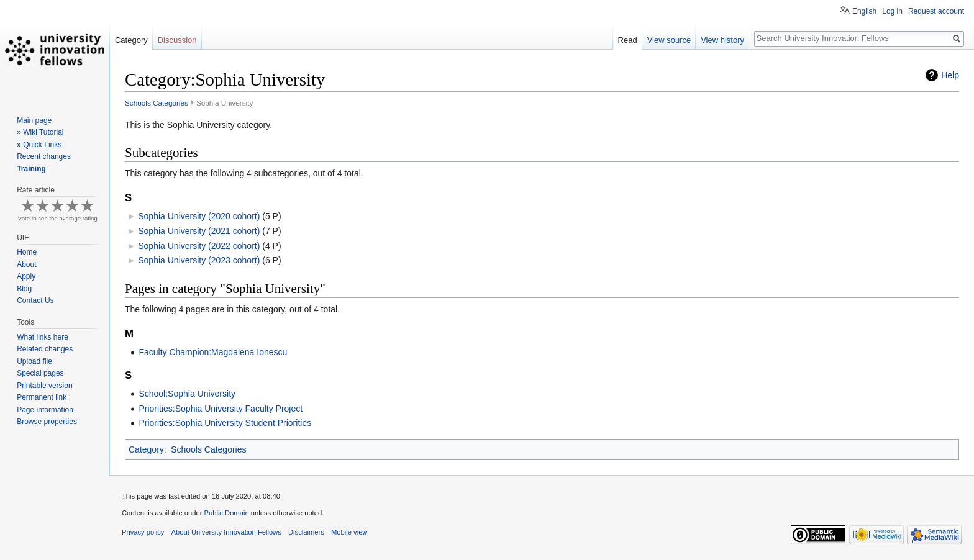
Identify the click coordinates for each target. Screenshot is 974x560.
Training (31, 169)
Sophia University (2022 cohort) (199, 246)
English (864, 11)
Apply (26, 276)
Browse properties (47, 422)
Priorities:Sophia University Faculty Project (221, 409)
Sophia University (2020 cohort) (199, 216)
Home (27, 252)
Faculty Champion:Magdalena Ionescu (213, 352)
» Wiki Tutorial (40, 132)
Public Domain (226, 513)
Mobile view (349, 532)
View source (669, 40)
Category (146, 449)
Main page (34, 120)
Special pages (40, 373)
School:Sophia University (187, 394)
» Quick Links (39, 145)
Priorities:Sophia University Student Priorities (225, 423)
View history (722, 40)
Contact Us (35, 300)
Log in (892, 11)
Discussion (177, 40)
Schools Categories (157, 103)
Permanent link (42, 397)
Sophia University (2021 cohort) (199, 231)
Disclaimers (306, 532)
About (26, 264)
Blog (24, 289)
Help (950, 75)
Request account (936, 11)
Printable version (44, 386)
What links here (43, 337)
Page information (45, 410)
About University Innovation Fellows (226, 532)
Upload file (34, 361)
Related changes (45, 349)
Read (628, 40)
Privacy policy (143, 532)
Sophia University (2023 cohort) (199, 260)
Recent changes (44, 156)
